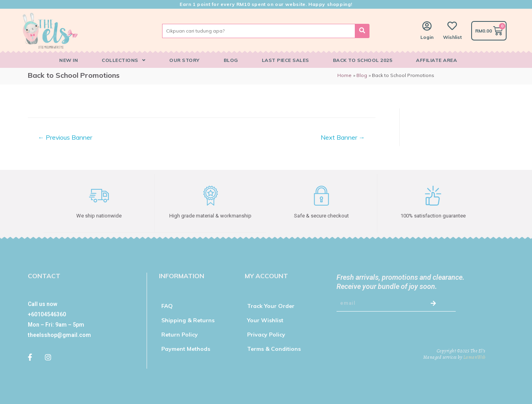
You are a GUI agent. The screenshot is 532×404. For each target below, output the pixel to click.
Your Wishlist (265, 320)
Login (427, 37)
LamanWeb (474, 357)
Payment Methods (186, 348)
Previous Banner (65, 137)
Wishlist (452, 37)
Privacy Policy (266, 334)
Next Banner (343, 137)
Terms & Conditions (274, 348)
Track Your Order (271, 306)
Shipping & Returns (188, 320)
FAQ (167, 306)
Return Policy (180, 334)
